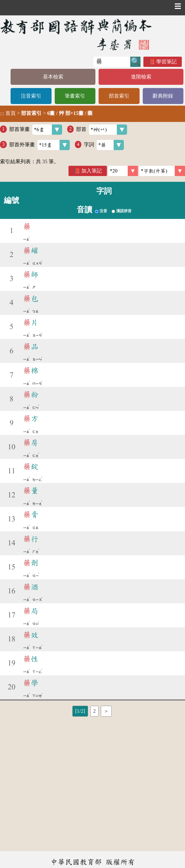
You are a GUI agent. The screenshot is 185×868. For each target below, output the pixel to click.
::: (2, 114)
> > (46, 113)
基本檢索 (53, 77)
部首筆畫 (36, 130)
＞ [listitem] (106, 711)
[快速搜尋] (112, 62)
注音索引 (31, 96)
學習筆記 (166, 62)
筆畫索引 (75, 96)
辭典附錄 (163, 96)
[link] (162, 171)
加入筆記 (92, 171)
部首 (102, 130)
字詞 (104, 145)
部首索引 (119, 96)
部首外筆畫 (40, 145)
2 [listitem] (94, 711)
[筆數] (123, 171)
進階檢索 (141, 77)
